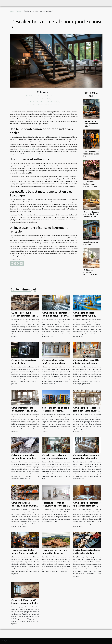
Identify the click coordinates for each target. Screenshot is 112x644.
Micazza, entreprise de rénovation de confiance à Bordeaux (55, 506)
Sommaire (44, 92)
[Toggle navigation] (12, 3)
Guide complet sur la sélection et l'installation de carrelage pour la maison (25, 316)
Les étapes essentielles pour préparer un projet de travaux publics (25, 553)
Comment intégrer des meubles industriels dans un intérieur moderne (25, 411)
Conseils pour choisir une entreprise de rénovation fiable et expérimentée (55, 458)
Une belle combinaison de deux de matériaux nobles (43, 96)
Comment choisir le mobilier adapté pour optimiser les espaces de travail (87, 363)
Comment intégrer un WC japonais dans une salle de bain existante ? (24, 603)
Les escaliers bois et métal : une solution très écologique (43, 102)
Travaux (19, 11)
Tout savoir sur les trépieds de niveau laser (91, 154)
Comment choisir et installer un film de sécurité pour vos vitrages (56, 316)
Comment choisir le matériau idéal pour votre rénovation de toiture (24, 506)
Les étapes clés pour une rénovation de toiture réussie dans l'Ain (55, 553)
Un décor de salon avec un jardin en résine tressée (91, 214)
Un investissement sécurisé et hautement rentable (43, 105)
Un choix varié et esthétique (43, 99)
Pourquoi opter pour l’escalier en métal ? (91, 124)
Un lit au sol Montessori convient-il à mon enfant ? (91, 273)
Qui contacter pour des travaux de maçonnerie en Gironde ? (24, 458)
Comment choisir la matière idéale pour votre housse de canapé (87, 411)
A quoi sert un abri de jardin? (91, 243)
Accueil (12, 11)
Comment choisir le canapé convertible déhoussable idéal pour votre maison (86, 458)
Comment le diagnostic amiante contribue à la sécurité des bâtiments (84, 316)
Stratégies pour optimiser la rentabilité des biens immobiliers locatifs (56, 411)
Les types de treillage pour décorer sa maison (91, 184)
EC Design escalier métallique (27, 149)
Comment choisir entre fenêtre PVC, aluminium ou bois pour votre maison (55, 363)
